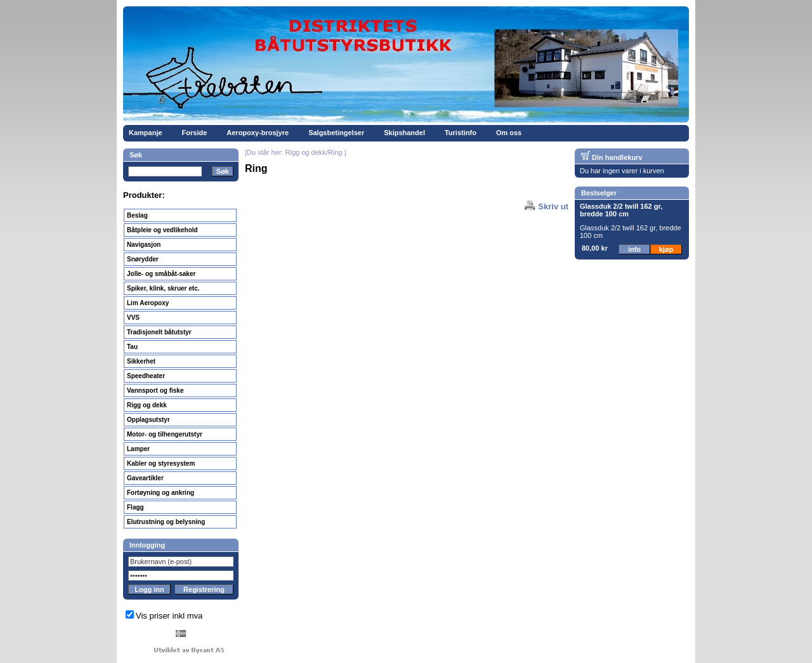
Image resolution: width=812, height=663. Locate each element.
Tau (132, 347)
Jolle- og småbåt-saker (161, 274)
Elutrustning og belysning (166, 522)
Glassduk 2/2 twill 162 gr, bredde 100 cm (621, 210)
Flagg (135, 507)
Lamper (138, 449)
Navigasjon (144, 245)
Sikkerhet (141, 361)
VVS (133, 318)
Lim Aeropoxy (148, 303)
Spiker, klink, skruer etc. (163, 288)
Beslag (137, 215)
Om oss (509, 133)
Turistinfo (461, 133)
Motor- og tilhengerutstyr (165, 434)
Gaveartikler (145, 478)
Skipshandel (404, 133)
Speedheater (146, 376)
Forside (195, 133)
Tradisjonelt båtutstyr (159, 332)
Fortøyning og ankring (160, 493)
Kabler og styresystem (161, 463)
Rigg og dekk (147, 405)
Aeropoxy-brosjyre (258, 133)
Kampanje (146, 133)
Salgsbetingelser (336, 133)
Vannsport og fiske (155, 391)
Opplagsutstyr (148, 420)
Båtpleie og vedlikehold (162, 230)
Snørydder (143, 259)
